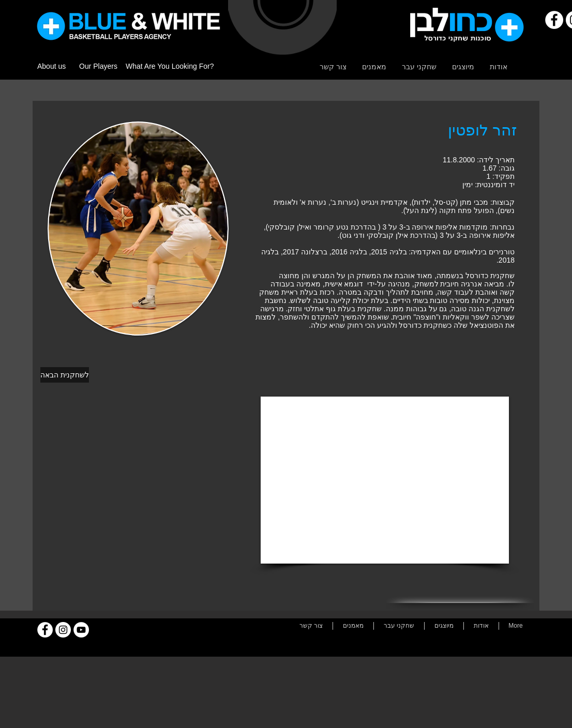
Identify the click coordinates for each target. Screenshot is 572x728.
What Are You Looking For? (170, 66)
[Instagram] (63, 630)
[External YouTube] (385, 480)
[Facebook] (554, 20)
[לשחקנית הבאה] (65, 375)
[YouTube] (81, 630)
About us (51, 66)
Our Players (98, 66)
